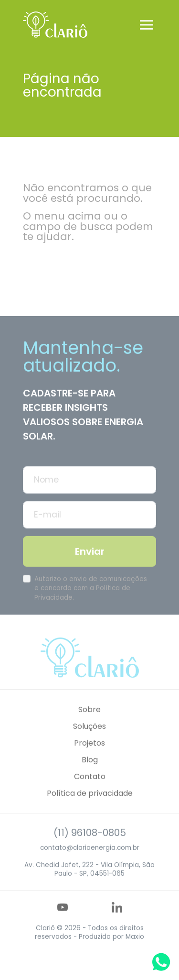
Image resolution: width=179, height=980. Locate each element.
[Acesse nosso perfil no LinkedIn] (117, 924)
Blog (90, 776)
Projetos (89, 759)
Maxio (135, 953)
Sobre (89, 725)
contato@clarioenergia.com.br (90, 864)
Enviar (90, 568)
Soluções (89, 743)
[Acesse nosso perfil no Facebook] (81, 924)
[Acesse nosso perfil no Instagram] (99, 924)
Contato (90, 793)
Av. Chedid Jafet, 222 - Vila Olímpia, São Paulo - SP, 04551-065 (89, 886)
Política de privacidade (90, 809)
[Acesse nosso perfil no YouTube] (63, 924)
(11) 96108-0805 (90, 849)
